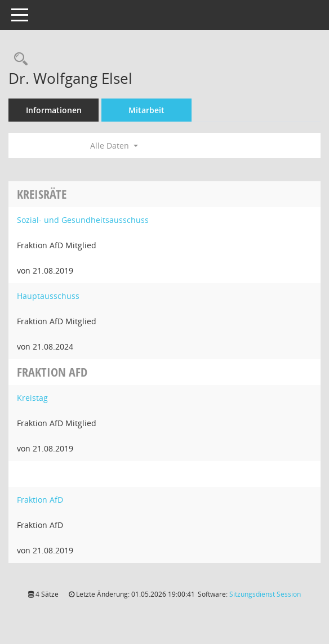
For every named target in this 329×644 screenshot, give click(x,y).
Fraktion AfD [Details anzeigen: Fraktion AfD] (40, 500)
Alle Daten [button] (114, 146)
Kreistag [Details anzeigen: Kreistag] (32, 398)
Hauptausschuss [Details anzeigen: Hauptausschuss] (48, 296)
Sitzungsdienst (265, 594)
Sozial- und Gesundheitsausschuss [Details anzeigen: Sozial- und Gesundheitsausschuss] (83, 220)
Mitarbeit (146, 110)
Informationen (54, 110)
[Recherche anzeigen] (18, 59)
